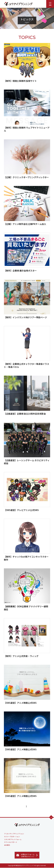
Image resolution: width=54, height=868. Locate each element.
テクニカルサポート (11, 842)
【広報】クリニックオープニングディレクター (26, 177)
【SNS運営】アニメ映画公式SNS (20, 703)
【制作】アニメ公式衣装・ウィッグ (21, 656)
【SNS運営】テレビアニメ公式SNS (21, 510)
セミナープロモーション (12, 837)
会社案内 (7, 845)
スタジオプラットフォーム (13, 839)
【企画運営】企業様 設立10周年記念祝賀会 (25, 414)
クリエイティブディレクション (14, 834)
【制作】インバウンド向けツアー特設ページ (25, 317)
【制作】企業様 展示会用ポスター (20, 271)
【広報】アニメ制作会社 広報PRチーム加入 (25, 224)
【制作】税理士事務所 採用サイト (20, 81)
